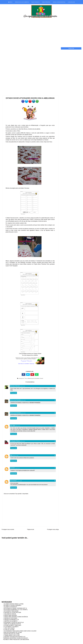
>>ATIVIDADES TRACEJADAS (11, 611)
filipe (11, 455)
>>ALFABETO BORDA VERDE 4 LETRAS (13, 604)
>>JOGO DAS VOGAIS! (9, 628)
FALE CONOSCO (36, 2)
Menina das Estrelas (15, 400)
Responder (14, 393)
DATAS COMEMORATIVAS (59, 2)
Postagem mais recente (8, 529)
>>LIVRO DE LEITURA (9, 630)
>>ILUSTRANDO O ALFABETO (11, 627)
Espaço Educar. (38, 354)
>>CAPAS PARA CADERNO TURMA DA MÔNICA (15, 617)
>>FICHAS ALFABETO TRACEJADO (12, 625)
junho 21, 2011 (23, 386)
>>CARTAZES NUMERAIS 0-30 (11, 620)
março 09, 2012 (17, 468)
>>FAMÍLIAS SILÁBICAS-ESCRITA (12, 624)
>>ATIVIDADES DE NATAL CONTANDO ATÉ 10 (15, 608)
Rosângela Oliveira (15, 441)
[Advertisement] (41, 32)
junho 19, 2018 (20, 481)
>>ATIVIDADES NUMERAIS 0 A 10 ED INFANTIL (15, 610)
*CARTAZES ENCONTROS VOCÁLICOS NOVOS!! (16, 638)
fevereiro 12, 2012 (16, 455)
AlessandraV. (13, 481)
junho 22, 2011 (23, 441)
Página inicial (31, 529)
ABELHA (23, 133)
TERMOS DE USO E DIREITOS (22, 2)
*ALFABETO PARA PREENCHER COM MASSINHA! (16, 640)
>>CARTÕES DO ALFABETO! (10, 621)
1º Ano (26, 378)
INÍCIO (10, 2)
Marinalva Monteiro (15, 386)
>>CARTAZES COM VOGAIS (10, 618)
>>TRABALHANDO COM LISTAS (11, 635)
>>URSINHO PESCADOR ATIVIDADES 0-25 (14, 637)
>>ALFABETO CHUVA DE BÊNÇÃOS (12, 605)
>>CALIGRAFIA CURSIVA (9, 614)
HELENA (12, 468)
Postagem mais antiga (53, 529)
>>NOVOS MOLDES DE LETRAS (11, 634)
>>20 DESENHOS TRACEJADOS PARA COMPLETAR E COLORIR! (20, 631)
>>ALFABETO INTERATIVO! (10, 607)
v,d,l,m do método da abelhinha (31, 136)
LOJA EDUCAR (71, 2)
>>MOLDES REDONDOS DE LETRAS (12, 632)
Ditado (41, 378)
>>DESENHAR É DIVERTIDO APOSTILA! (13, 622)
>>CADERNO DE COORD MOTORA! (12, 612)
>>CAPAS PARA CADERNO (10, 615)
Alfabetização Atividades (33, 378)
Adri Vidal (13, 426)
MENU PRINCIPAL (46, 2)
